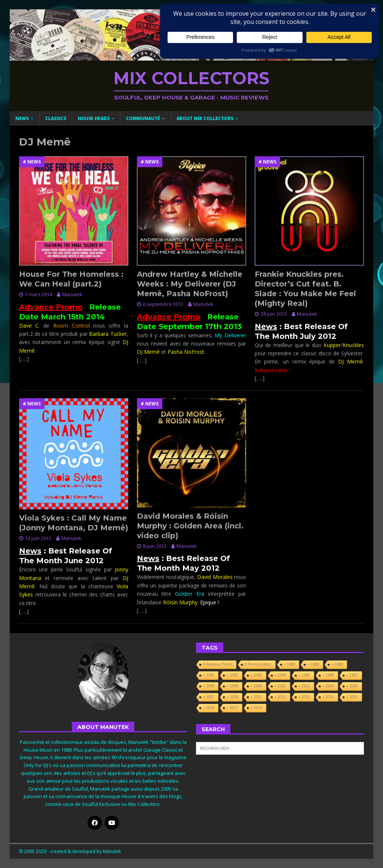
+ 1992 (232, 675)
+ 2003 (304, 686)
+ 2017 (232, 708)
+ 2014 (328, 697)
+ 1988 (290, 664)
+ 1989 (313, 664)
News (22, 118)
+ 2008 (232, 697)
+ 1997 (352, 675)
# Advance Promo (218, 664)
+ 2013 (304, 697)
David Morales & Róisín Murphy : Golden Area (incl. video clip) (190, 526)
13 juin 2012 (38, 538)
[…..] (24, 359)
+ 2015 (352, 697)
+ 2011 (256, 697)
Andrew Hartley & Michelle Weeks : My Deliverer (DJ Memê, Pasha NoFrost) (190, 284)
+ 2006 (352, 686)
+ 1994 (280, 675)
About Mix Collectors (205, 118)
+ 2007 (209, 697)
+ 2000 (256, 686)
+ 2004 (328, 686)
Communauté (143, 118)
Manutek (72, 294)
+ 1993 (256, 675)
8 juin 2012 (155, 546)
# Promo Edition (258, 664)
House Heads (94, 118)
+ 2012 (280, 697)
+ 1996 (328, 675)
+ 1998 (209, 686)
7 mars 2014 (39, 294)
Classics (56, 118)
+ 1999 (232, 686)
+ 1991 (209, 675)
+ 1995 (304, 675)
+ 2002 (280, 686)
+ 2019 (256, 708)
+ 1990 (337, 664)
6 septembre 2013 (163, 304)
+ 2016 (209, 708)
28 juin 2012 (274, 314)
